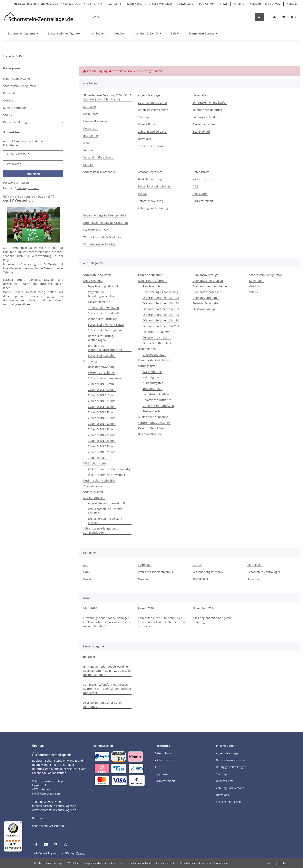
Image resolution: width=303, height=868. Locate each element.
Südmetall (145, 565)
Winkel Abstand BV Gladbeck (102, 237)
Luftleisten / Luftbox (156, 394)
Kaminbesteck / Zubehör (154, 360)
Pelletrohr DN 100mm (157, 337)
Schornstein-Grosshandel (100, 172)
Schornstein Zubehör (102, 355)
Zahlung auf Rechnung (153, 208)
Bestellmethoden (204, 124)
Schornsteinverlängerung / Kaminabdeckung (101, 530)
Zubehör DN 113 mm (102, 395)
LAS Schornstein (94, 497)
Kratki (87, 579)
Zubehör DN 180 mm (102, 429)
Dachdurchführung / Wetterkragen (102, 338)
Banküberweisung (150, 179)
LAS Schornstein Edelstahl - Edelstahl (106, 521)
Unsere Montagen (160, 4)
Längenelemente (99, 302)
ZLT (86, 565)
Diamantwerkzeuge (16, 122)
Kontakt (292, 4)
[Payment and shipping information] (102, 756)
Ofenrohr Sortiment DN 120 (161, 298)
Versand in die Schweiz (265, 4)
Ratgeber (89, 657)
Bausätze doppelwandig (104, 286)
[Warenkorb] (289, 17)
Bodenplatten (147, 349)
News (224, 4)
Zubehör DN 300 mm (102, 452)
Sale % (253, 292)
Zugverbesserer (94, 486)
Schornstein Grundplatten (105, 313)
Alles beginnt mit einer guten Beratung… (212, 620)
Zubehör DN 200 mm (102, 435)
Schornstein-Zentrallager (264, 572)
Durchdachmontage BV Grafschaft (106, 223)
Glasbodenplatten (154, 354)
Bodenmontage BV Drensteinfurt (105, 215)
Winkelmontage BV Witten (100, 244)
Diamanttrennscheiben (208, 281)
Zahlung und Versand (152, 132)
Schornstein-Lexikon (151, 146)
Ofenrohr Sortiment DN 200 (161, 326)
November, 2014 (204, 608)
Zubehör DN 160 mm (102, 424)
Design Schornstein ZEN (99, 480)
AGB (195, 186)
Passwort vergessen (16, 182)
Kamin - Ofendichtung (153, 428)
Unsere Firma (147, 124)
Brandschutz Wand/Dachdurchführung (105, 348)
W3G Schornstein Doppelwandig (109, 469)
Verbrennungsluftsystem (154, 423)
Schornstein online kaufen (210, 103)
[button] (274, 17)
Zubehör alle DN (99, 458)
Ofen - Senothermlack (157, 343)
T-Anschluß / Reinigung (103, 307)
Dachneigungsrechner (153, 103)
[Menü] (20, 824)
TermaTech (255, 565)
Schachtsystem (93, 492)
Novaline (144, 579)
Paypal (142, 194)
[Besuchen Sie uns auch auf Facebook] (36, 844)
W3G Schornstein (95, 463)
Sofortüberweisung (151, 201)
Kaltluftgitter (151, 377)
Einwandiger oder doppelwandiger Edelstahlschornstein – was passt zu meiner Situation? (107, 622)
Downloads (186, 4)
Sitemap (143, 117)
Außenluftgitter (153, 383)
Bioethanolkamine (150, 434)
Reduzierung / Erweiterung (160, 292)
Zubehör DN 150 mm (102, 418)
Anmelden (33, 174)
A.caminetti (255, 579)
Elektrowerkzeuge (204, 309)
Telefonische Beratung (207, 110)
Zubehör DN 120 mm (102, 401)
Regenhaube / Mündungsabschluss (102, 294)
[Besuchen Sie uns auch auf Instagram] (65, 844)
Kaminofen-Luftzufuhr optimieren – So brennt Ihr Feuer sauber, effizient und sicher (162, 622)
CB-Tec (197, 565)
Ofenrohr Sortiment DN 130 (161, 303)
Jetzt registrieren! (28, 188)
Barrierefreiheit (203, 201)
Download (145, 139)
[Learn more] (39, 17)
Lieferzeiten (200, 95)
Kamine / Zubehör (15, 108)
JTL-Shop (283, 863)
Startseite (115, 4)
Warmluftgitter (152, 372)
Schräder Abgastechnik (208, 572)
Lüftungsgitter (147, 366)
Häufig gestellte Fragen (153, 110)
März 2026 (90, 608)
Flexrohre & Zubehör (102, 372)
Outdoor (255, 286)
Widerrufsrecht (203, 179)
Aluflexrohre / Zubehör (153, 417)
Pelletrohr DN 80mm (156, 332)
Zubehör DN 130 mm (102, 407)
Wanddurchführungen (103, 319)
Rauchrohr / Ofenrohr (152, 281)
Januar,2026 (146, 608)
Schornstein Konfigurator (266, 275)
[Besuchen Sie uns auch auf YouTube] (46, 844)
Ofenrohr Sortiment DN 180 (161, 320)
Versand (81, 853)
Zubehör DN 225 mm (102, 441)
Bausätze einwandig (101, 367)
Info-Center (207, 4)
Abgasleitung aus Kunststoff (106, 503)
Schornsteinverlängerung (105, 378)
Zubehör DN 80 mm (101, 384)
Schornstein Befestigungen (106, 330)
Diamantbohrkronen (206, 298)
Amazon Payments (150, 172)
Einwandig (90, 361)
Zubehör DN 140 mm (102, 412)
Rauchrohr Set (152, 286)
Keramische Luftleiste (157, 400)
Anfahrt (239, 4)
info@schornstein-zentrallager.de (54, 806)
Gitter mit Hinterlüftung (158, 406)
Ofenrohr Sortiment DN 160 (161, 315)
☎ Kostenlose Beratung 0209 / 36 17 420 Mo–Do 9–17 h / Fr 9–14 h (58, 4)
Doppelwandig (93, 281)
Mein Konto (135, 4)
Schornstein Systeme (17, 79)
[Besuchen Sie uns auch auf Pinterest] (56, 844)
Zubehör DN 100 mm (102, 390)
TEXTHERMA (201, 579)
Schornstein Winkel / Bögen (106, 324)
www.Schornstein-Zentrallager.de (54, 810)
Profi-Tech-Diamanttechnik (155, 572)
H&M (87, 572)
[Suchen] (171, 17)
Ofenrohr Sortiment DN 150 (161, 309)
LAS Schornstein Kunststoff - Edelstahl (107, 511)
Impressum (200, 194)
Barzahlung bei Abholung (155, 186)
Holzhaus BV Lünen (96, 230)
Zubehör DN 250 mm (102, 446)
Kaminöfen (256, 281)
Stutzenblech (151, 411)
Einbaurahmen (152, 389)
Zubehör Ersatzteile (205, 303)
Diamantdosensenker (207, 292)
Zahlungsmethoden (205, 117)
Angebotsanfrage (149, 95)
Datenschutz (201, 172)
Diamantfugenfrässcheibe (210, 286)
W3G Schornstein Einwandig (107, 475)
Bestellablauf (201, 132)
